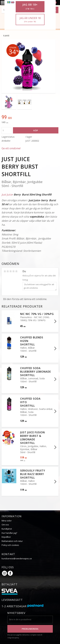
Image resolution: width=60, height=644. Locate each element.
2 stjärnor (8, 271)
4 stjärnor (13, 271)
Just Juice (7, 195)
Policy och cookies (10, 545)
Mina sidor (7, 521)
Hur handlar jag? (9, 533)
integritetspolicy (13, 638)
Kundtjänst (7, 529)
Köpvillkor (6, 537)
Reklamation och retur (12, 541)
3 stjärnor (11, 271)
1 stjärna (5, 271)
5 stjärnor (16, 271)
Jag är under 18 (30, 20)
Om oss (5, 525)
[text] (30, 117)
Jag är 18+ (30, 7)
